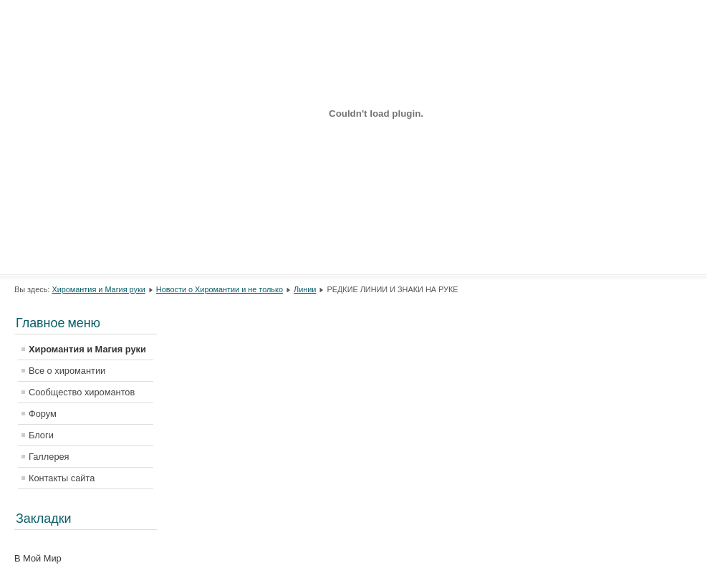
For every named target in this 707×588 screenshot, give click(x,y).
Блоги (41, 435)
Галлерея (49, 457)
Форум (43, 414)
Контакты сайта (62, 478)
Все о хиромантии (67, 371)
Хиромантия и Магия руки (98, 289)
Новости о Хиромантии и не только (220, 289)
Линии (305, 289)
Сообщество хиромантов (82, 392)
